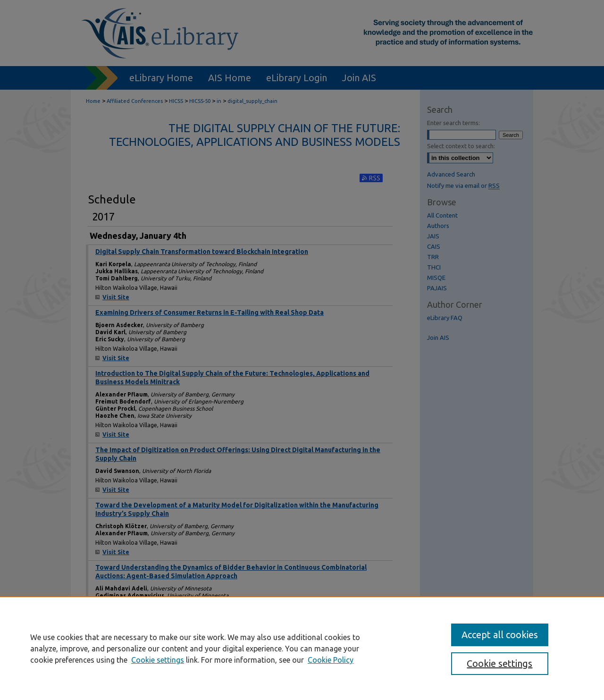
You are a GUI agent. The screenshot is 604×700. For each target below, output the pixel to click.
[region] (302, 648)
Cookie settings (158, 660)
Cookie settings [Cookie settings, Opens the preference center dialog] (499, 663)
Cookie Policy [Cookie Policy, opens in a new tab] (331, 660)
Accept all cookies (500, 635)
